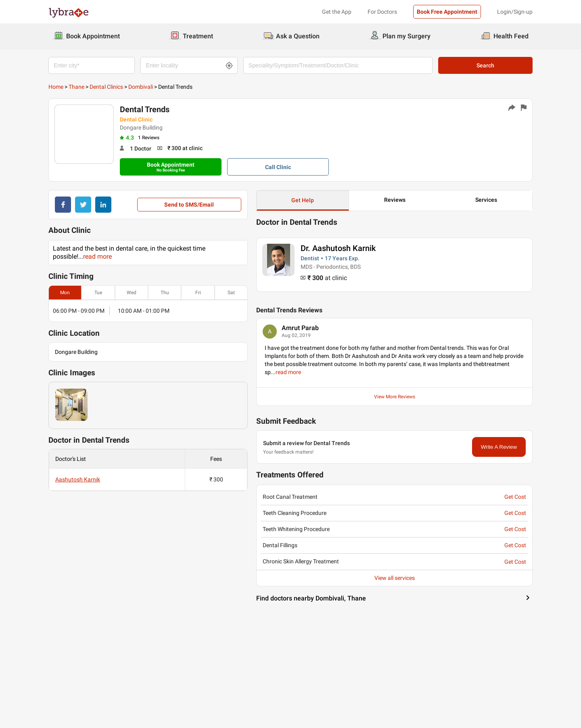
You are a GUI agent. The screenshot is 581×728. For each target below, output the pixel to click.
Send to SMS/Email (189, 205)
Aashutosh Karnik (78, 479)
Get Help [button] (303, 200)
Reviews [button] (395, 200)
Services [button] (486, 200)
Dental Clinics (106, 87)
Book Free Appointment (447, 12)
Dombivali (141, 87)
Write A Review (499, 447)
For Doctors (382, 12)
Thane (76, 87)
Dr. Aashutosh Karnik (338, 248)
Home (56, 87)
